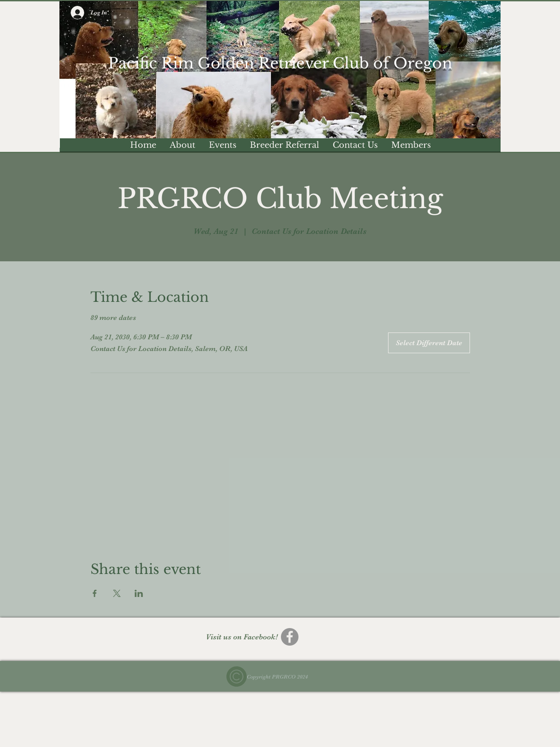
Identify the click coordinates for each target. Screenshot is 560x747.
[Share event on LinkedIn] (139, 593)
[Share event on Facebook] (95, 593)
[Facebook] (290, 637)
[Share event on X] (117, 593)
